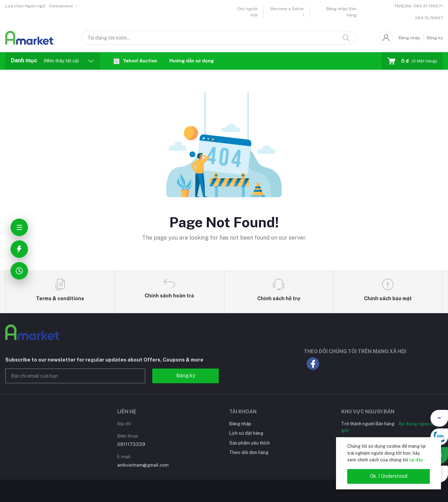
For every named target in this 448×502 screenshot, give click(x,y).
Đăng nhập (409, 38)
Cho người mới (247, 12)
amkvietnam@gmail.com (143, 465)
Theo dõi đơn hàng (249, 452)
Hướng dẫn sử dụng (192, 61)
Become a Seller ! (287, 12)
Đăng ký (435, 38)
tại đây (416, 460)
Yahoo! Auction (135, 61)
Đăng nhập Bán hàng (341, 12)
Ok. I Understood (389, 476)
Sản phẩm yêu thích (250, 443)
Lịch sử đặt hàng (246, 433)
